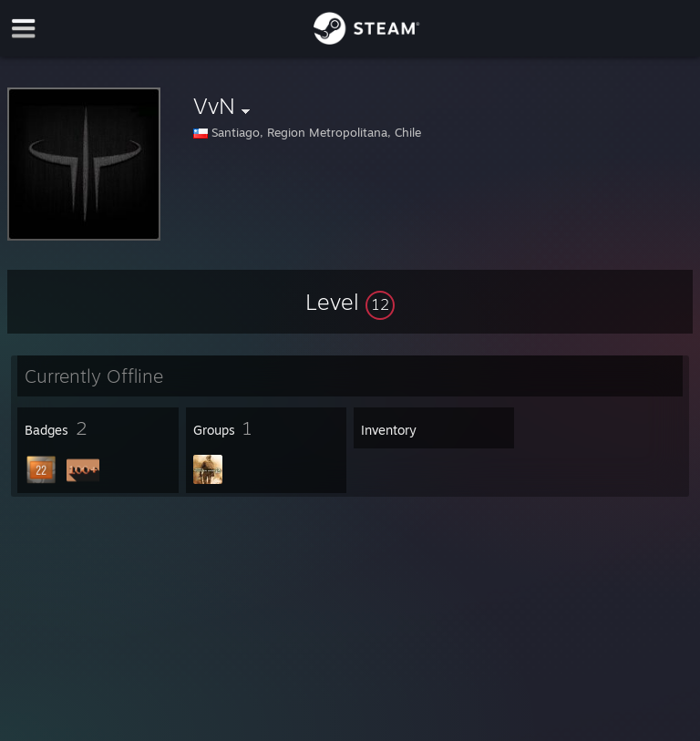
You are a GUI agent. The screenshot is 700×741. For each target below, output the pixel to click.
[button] (350, 302)
